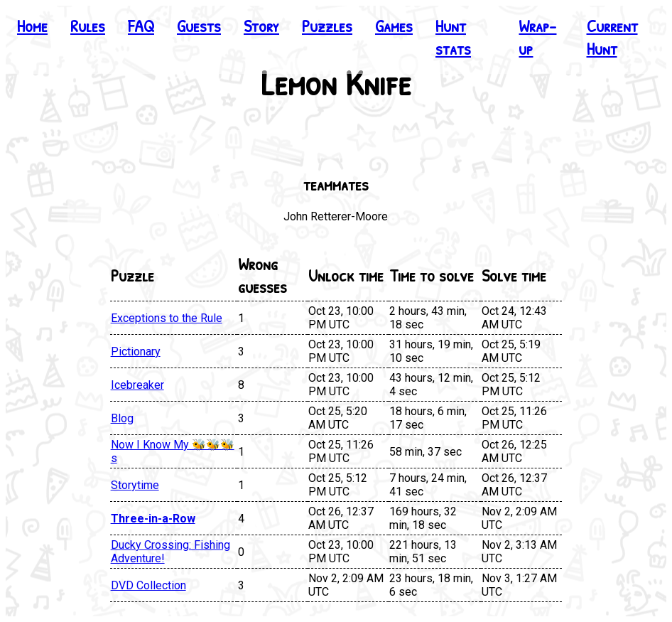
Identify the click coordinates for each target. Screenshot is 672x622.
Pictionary (136, 352)
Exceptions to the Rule (167, 318)
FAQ (141, 26)
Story (261, 26)
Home (32, 26)
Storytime (135, 485)
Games (394, 26)
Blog (122, 418)
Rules (88, 26)
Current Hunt (612, 37)
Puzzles (327, 26)
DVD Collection (148, 585)
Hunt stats (453, 37)
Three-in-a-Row (153, 519)
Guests (199, 26)
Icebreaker (137, 385)
